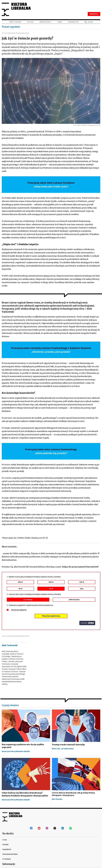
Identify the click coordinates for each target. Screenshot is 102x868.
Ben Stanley (57, 799)
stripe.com (87, 623)
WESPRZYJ (94, 14)
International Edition (10, 854)
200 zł (51, 582)
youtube (39, 828)
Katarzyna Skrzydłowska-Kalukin (16, 751)
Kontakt (6, 845)
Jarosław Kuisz (67, 749)
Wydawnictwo (73, 22)
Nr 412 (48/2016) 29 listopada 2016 (15, 33)
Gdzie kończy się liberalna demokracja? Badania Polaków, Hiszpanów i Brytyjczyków (25, 794)
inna (82, 589)
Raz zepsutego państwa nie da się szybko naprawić (22, 746)
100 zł (82, 582)
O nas (5, 840)
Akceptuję (19, 610)
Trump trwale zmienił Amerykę (68, 745)
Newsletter (7, 849)
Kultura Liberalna (16, 9)
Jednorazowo (74, 600)
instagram (47, 828)
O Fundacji (6, 859)
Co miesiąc (28, 600)
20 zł (51, 589)
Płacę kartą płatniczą (51, 616)
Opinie (60, 22)
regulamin (23, 610)
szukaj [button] (90, 22)
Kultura (30, 22)
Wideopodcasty (45, 22)
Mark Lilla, (56, 749)
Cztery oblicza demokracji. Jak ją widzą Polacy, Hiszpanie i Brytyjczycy (73, 794)
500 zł (20, 582)
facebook (31, 828)
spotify (71, 828)
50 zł (20, 589)
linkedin (63, 828)
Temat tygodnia (15, 22)
